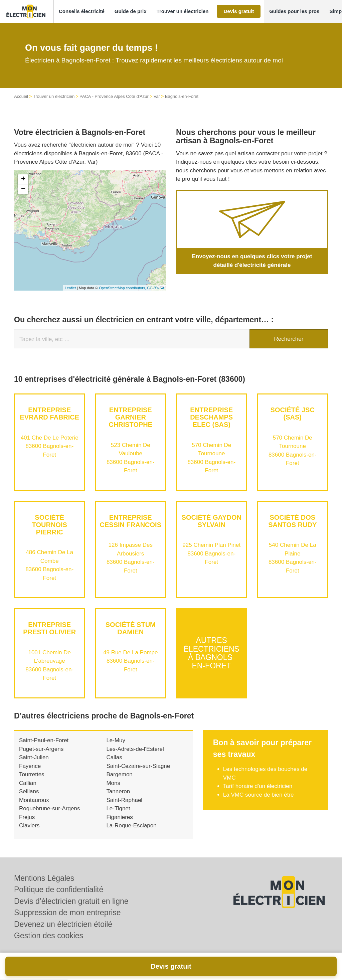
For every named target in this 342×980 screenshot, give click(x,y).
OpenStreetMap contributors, (123, 288)
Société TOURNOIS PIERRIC (50, 525)
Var (157, 96)
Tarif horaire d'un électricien (258, 786)
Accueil (21, 96)
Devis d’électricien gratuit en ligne (71, 901)
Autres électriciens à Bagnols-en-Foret (212, 653)
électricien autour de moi (102, 145)
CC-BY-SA (156, 288)
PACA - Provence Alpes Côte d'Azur (114, 96)
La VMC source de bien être (259, 795)
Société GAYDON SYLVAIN (212, 521)
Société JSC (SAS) (293, 414)
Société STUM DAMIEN (131, 628)
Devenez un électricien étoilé (63, 924)
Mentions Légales (44, 878)
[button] (82, 12)
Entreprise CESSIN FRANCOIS (131, 521)
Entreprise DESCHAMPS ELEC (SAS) (211, 417)
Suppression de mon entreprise (67, 913)
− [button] (23, 189)
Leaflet (70, 288)
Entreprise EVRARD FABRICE (49, 414)
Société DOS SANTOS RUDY (292, 521)
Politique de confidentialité (59, 889)
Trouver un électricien (54, 96)
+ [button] (23, 179)
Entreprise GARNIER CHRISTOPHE (130, 417)
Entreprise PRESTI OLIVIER (49, 628)
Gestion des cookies (49, 936)
